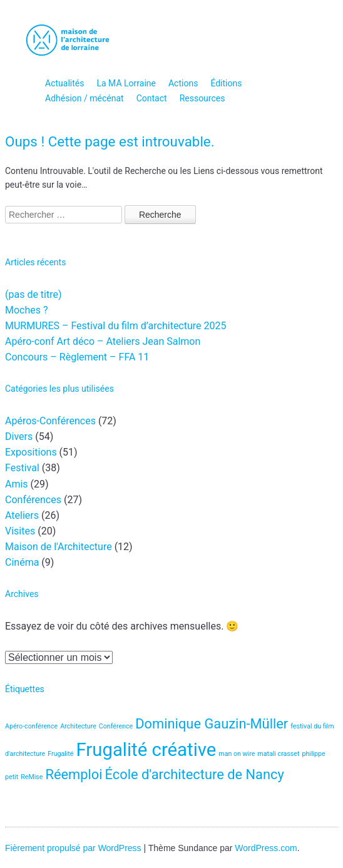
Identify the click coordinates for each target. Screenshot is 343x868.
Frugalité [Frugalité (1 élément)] (60, 754)
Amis (17, 484)
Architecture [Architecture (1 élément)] (78, 726)
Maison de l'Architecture (59, 547)
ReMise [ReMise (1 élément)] (32, 777)
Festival (22, 468)
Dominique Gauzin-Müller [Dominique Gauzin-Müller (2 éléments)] (212, 724)
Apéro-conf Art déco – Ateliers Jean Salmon (103, 341)
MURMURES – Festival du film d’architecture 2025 (115, 326)
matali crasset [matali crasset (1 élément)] (278, 754)
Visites (20, 531)
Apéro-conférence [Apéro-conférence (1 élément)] (31, 726)
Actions (183, 83)
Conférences (33, 500)
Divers (19, 437)
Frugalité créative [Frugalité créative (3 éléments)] (146, 750)
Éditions (226, 83)
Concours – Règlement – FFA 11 (77, 357)
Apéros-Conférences (50, 421)
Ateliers (22, 515)
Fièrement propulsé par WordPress (73, 848)
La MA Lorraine (126, 83)
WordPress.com (266, 848)
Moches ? (27, 310)
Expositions (31, 452)
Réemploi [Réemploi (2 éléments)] (74, 774)
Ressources (202, 98)
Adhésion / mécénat (84, 98)
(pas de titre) (33, 294)
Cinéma (22, 562)
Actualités (64, 83)
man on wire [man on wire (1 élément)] (237, 754)
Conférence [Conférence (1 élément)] (116, 726)
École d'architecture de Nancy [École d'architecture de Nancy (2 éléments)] (195, 774)
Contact (152, 98)
